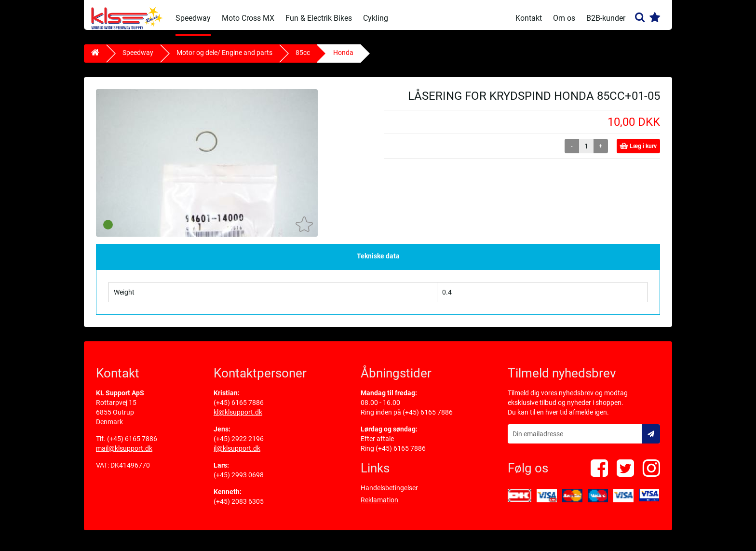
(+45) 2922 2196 (239, 445)
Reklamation (379, 506)
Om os (564, 18)
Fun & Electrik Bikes (319, 18)
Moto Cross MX (248, 18)
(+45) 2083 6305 (239, 508)
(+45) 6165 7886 (132, 445)
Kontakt (529, 18)
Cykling (376, 18)
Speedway (193, 18)
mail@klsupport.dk (124, 455)
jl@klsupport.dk (237, 455)
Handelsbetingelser (389, 494)
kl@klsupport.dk (238, 418)
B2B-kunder (606, 18)
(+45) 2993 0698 (239, 481)
